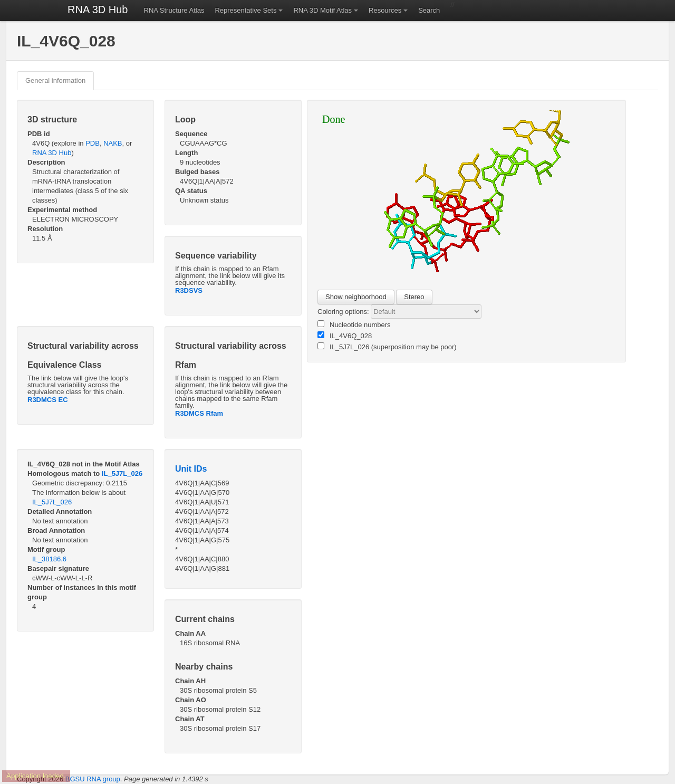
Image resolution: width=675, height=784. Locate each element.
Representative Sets (245, 10)
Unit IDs (191, 469)
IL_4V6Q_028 (345, 336)
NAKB (113, 143)
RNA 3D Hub (98, 9)
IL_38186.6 (49, 559)
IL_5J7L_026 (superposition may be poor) (387, 347)
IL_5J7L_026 (122, 474)
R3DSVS (189, 290)
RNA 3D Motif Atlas (322, 10)
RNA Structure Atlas (174, 10)
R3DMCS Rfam (199, 413)
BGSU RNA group (93, 779)
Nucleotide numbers (354, 324)
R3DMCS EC (48, 400)
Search (429, 10)
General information (55, 80)
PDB (93, 143)
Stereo (414, 297)
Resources (385, 10)
